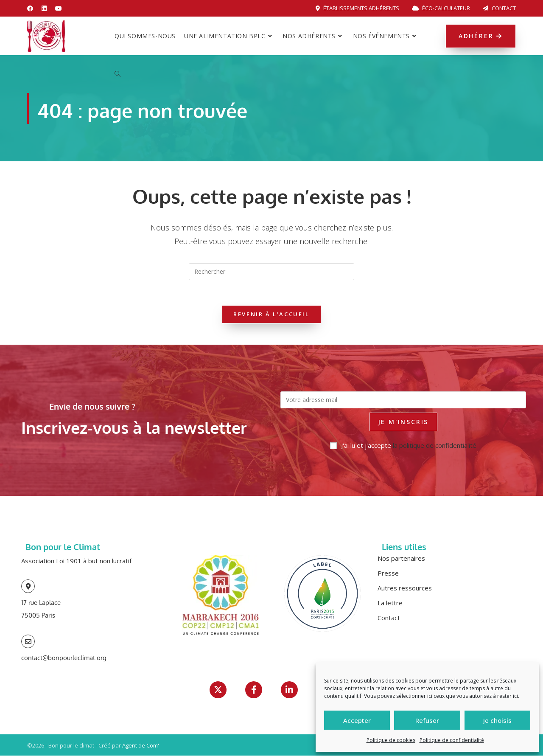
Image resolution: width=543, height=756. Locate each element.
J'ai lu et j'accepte (403, 446)
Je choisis (497, 720)
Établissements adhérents (357, 8)
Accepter (357, 720)
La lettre (390, 603)
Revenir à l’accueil (271, 315)
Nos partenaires (401, 559)
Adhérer (481, 36)
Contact (499, 8)
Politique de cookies (391, 740)
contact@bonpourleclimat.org (64, 658)
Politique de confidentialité (452, 740)
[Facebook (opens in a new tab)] (32, 8)
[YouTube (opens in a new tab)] (59, 8)
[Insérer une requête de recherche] (271, 272)
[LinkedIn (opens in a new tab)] (44, 8)
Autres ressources (405, 588)
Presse (388, 573)
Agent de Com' (141, 746)
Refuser (427, 720)
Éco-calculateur (441, 8)
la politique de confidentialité (435, 446)
